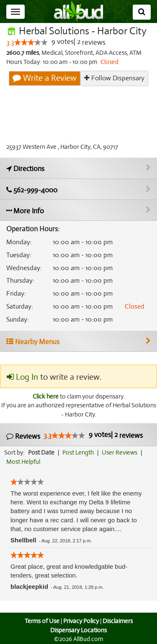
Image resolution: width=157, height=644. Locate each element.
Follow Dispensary (114, 78)
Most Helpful (23, 462)
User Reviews (122, 452)
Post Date (42, 452)
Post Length (79, 452)
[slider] (31, 43)
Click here (45, 396)
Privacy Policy (81, 621)
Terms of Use (41, 621)
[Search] (142, 12)
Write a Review (45, 78)
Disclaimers (118, 621)
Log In (22, 378)
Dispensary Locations (79, 630)
